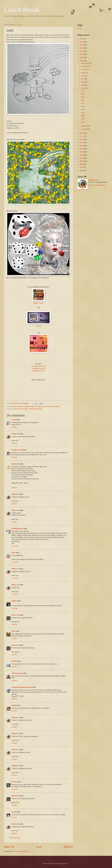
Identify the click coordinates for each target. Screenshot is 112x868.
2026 (82, 39)
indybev (14, 601)
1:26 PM (14, 624)
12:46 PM (15, 789)
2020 (82, 57)
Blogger (66, 864)
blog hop (14, 406)
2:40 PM (14, 833)
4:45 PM (14, 681)
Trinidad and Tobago (53, 406)
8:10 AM (14, 504)
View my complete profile (97, 185)
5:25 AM (14, 743)
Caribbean (27, 406)
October (84, 69)
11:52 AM (14, 608)
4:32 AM (14, 443)
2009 (82, 161)
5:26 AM (14, 759)
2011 (82, 155)
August (84, 73)
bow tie (39, 326)
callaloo (9, 133)
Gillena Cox (15, 434)
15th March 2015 (38, 371)
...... (39, 355)
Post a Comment (15, 838)
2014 (82, 146)
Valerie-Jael (15, 464)
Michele (14, 661)
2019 (82, 61)
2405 (83, 119)
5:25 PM (14, 699)
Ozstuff (14, 812)
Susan (14, 631)
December (85, 63)
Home (39, 847)
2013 (82, 149)
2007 (82, 167)
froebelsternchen (17, 528)
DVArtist (14, 782)
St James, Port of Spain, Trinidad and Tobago (27, 409)
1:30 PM (14, 639)
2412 (83, 97)
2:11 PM (14, 655)
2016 (82, 139)
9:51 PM (14, 711)
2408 (83, 110)
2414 (83, 91)
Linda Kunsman (17, 673)
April (83, 85)
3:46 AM (14, 427)
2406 (83, 116)
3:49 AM (14, 817)
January (84, 129)
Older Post (68, 847)
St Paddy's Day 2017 (38, 368)
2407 (83, 113)
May (83, 82)
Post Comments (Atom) (20, 851)
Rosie (13, 553)
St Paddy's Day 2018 (38, 366)
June (83, 79)
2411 (83, 100)
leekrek (14, 705)
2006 (82, 171)
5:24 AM (14, 727)
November (85, 66)
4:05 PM (14, 667)
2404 (83, 122)
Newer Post (9, 847)
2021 (82, 54)
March (84, 88)
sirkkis (14, 420)
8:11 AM (14, 522)
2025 (82, 42)
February (85, 126)
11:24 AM (14, 578)
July (83, 76)
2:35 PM (14, 805)
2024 (82, 45)
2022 (82, 51)
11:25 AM (14, 594)
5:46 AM (14, 457)
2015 (82, 142)
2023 (82, 48)
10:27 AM (14, 546)
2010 (82, 158)
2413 (83, 94)
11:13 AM (14, 562)
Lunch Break (22, 10)
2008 (82, 164)
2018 (82, 133)
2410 (83, 103)
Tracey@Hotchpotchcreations (22, 687)
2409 (83, 106)
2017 (82, 136)
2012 (82, 152)
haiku (33, 406)
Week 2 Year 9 (38, 303)
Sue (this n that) (17, 450)
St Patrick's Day (41, 406)
